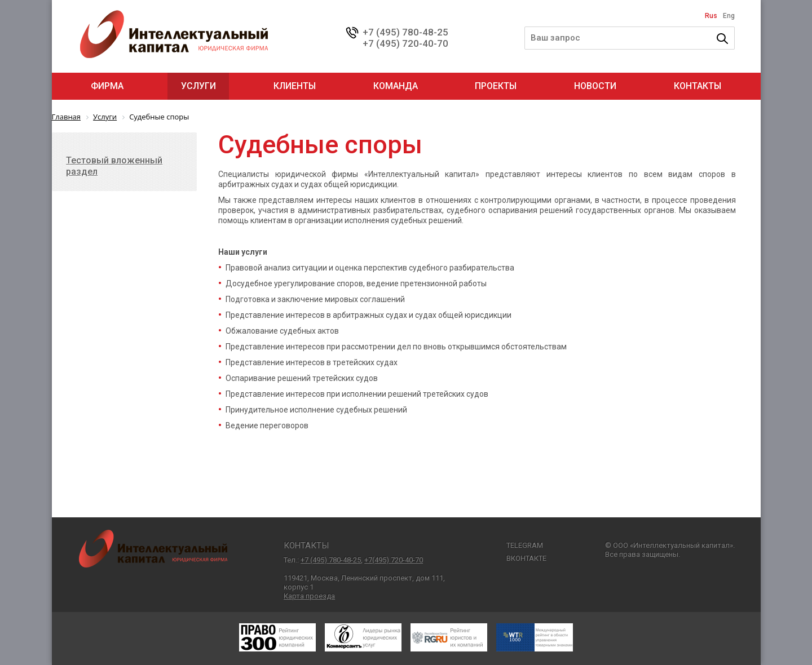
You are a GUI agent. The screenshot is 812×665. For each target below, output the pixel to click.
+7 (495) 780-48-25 (405, 32)
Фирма (107, 86)
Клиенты (295, 86)
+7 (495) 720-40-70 (405, 43)
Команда (396, 86)
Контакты (698, 86)
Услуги (198, 86)
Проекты (496, 86)
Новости (595, 86)
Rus (711, 16)
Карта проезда (309, 596)
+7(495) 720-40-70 (394, 560)
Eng (729, 16)
